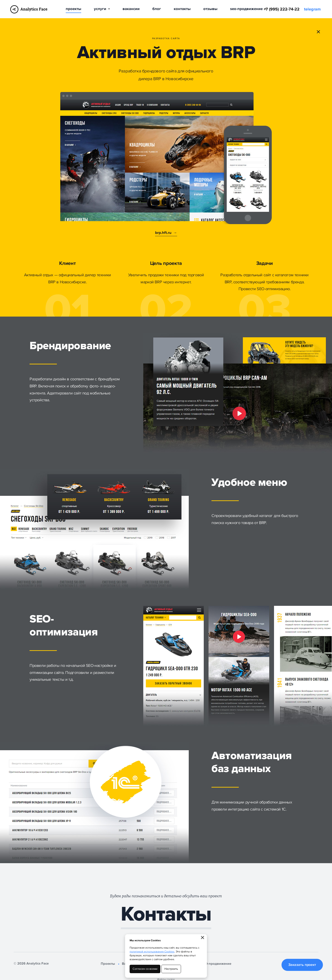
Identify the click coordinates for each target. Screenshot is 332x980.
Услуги (102, 9)
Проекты (73, 9)
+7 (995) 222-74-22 (282, 9)
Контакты (182, 9)
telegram (312, 9)
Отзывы (210, 9)
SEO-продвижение (248, 9)
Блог (157, 9)
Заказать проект (302, 965)
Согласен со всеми (145, 969)
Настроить (171, 969)
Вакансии (131, 9)
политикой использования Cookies (152, 952)
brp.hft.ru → (166, 233)
